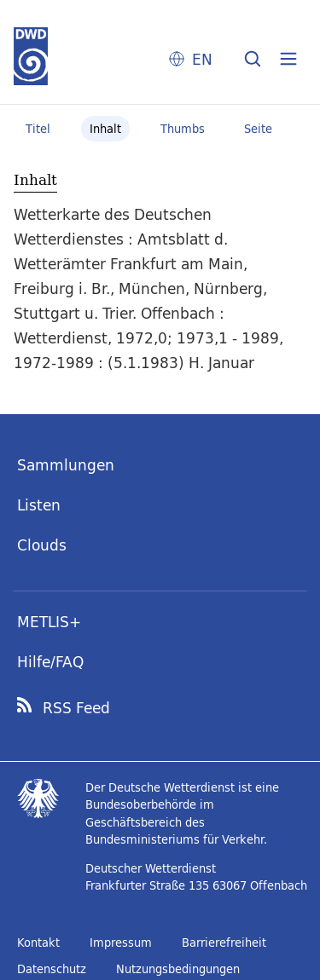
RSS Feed (76, 708)
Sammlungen (66, 465)
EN (202, 59)
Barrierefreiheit (224, 943)
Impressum (121, 943)
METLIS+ (49, 622)
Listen (39, 505)
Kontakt (38, 943)
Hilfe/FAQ (50, 662)
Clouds (42, 545)
